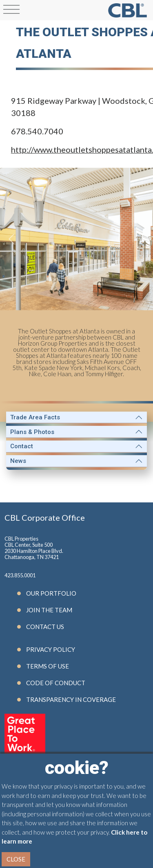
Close (16, 859)
